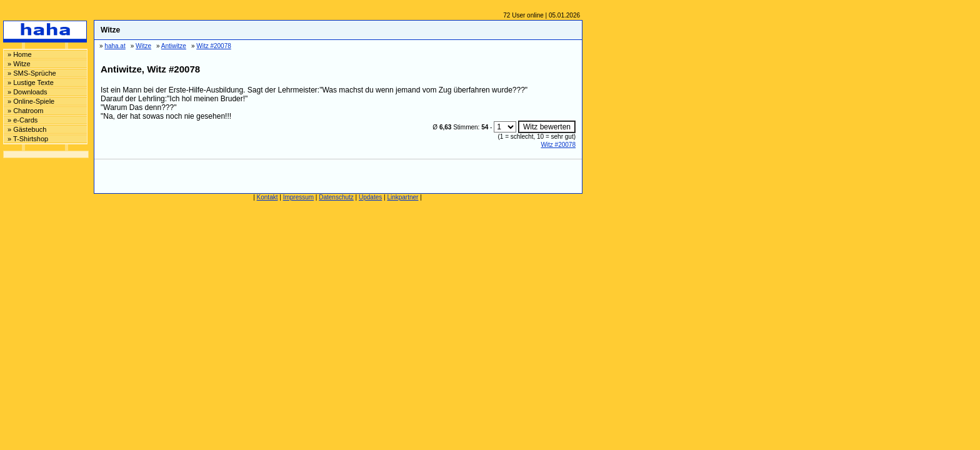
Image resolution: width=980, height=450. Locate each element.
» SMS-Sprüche (32, 73)
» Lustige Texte (31, 82)
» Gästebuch (27, 129)
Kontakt (267, 197)
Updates (370, 197)
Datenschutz (336, 197)
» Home (20, 54)
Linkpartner (402, 197)
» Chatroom (25, 111)
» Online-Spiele (31, 101)
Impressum (298, 197)
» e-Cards (22, 120)
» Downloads (27, 92)
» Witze (19, 64)
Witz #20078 (558, 145)
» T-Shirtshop (28, 139)
